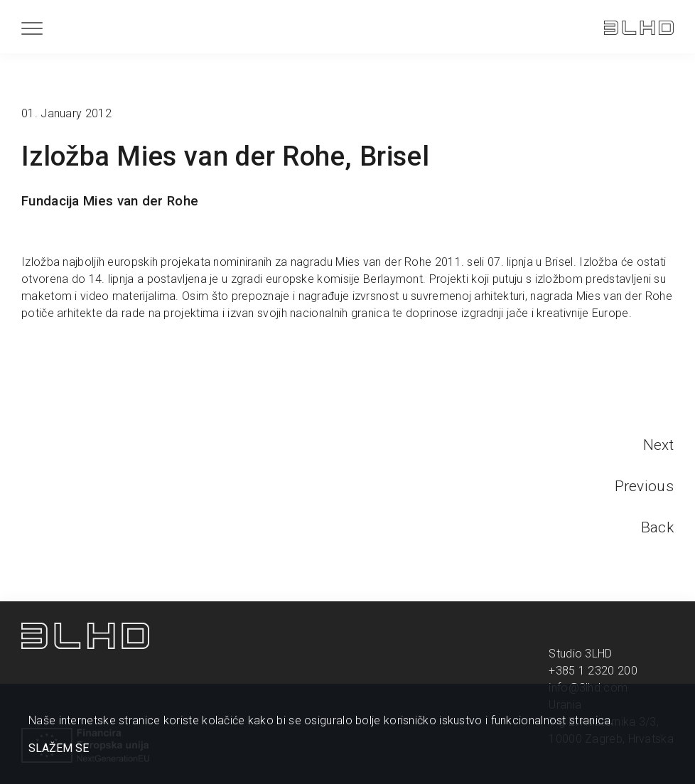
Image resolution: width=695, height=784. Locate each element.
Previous (644, 486)
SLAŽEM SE (59, 748)
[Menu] (32, 28)
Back (657, 527)
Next (658, 445)
